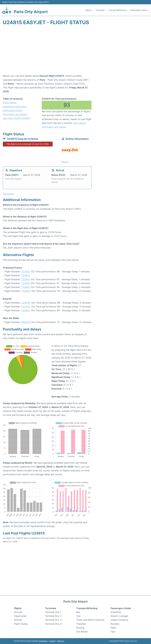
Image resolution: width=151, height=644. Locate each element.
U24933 (26, 303)
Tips (113, 632)
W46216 (25, 322)
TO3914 (25, 279)
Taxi (78, 616)
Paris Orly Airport (31, 12)
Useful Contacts (119, 620)
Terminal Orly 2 (53, 616)
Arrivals (18, 612)
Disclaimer (43, 641)
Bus (78, 612)
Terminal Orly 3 (53, 620)
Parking (80, 628)
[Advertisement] (75, 51)
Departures (20, 616)
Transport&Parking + (118, 10)
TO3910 (25, 272)
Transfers (81, 624)
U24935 (26, 307)
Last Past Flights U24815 (16, 118)
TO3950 (26, 291)
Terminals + (101, 10)
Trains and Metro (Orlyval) (90, 620)
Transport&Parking (87, 608)
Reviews (115, 624)
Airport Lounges (119, 616)
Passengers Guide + (139, 10)
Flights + (89, 10)
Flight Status (10, 103)
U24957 (25, 310)
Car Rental (82, 632)
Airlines (18, 620)
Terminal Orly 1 (53, 612)
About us (61, 641)
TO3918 (25, 287)
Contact (52, 641)
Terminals (51, 608)
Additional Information (15, 107)
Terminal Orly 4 (53, 624)
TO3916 (25, 283)
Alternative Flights (13, 110)
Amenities (116, 612)
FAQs (113, 628)
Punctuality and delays (15, 114)
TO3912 (25, 275)
